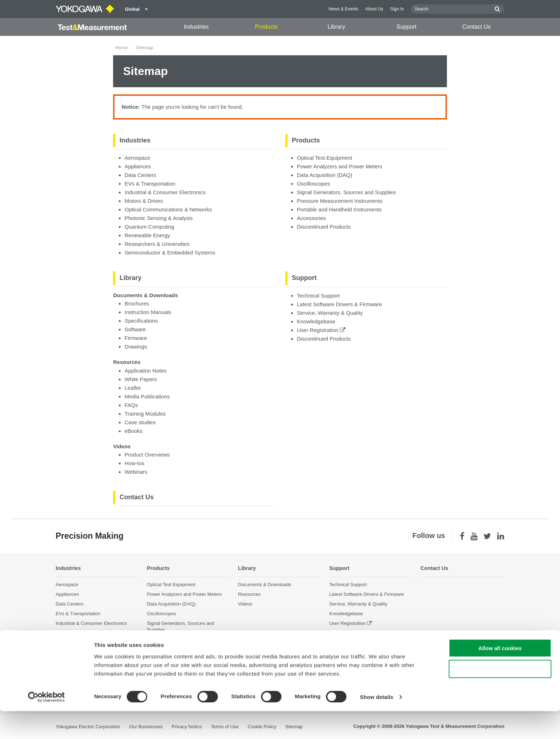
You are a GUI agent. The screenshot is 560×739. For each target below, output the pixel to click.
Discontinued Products (324, 227)
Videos (122, 446)
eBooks (134, 431)
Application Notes (146, 371)
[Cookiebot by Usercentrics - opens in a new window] (46, 725)
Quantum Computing (149, 227)
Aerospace (137, 158)
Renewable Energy (147, 235)
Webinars (136, 472)
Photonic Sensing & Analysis (159, 218)
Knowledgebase (316, 321)
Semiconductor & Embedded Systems (170, 252)
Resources (127, 362)
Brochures (137, 303)
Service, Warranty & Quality (330, 313)
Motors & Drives (144, 201)
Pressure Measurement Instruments (340, 201)
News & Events (344, 9)
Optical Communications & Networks (168, 209)
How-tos (134, 463)
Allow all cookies (500, 676)
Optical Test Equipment (325, 158)
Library (337, 27)
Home (122, 48)
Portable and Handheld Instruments (339, 209)
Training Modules (145, 414)
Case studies (140, 422)
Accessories (311, 218)
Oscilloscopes (314, 184)
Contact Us (477, 27)
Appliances (138, 166)
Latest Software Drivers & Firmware (339, 304)
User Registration (321, 330)
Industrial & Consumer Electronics (165, 192)
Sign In (397, 9)
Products (266, 27)
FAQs (131, 405)
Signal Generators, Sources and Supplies (346, 192)
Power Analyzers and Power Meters (340, 166)
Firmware (136, 338)
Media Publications (147, 396)
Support (406, 27)
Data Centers (140, 175)
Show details (377, 725)
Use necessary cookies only (500, 697)
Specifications (141, 321)
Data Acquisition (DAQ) (325, 175)
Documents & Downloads (146, 295)
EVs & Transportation (150, 184)
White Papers (141, 379)
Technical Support (318, 296)
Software (135, 329)
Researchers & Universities (157, 244)
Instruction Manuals (148, 312)
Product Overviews (147, 455)
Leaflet (133, 388)
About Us (374, 9)
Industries (196, 27)
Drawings (136, 347)
